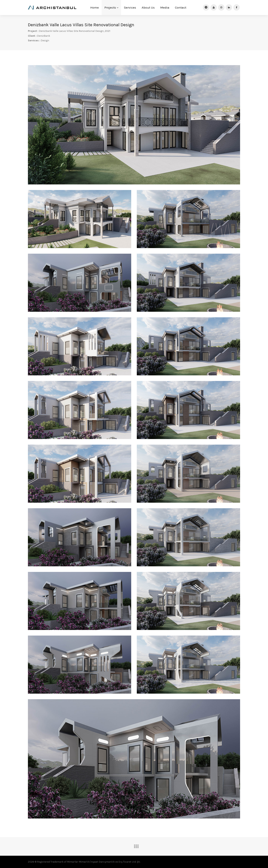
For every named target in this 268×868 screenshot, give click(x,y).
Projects (111, 7)
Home (95, 7)
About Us (148, 7)
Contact (181, 7)
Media (165, 7)
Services (130, 7)
